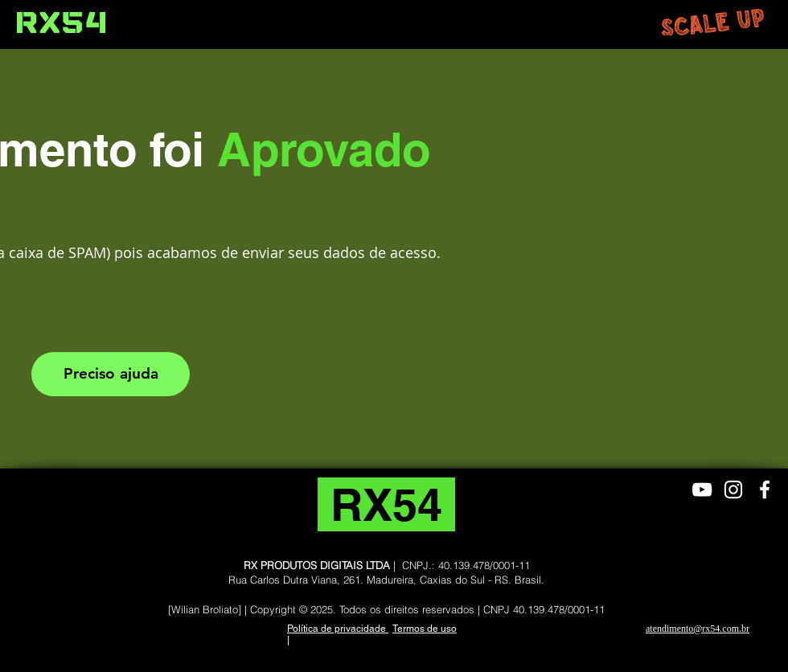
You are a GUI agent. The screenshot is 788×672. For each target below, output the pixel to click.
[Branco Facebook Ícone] (765, 490)
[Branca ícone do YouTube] (702, 490)
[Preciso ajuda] (111, 374)
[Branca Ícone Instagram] (733, 490)
